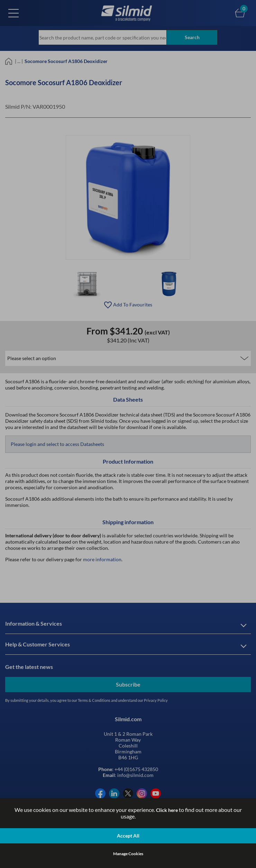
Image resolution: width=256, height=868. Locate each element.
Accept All (128, 836)
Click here (167, 810)
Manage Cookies (128, 854)
